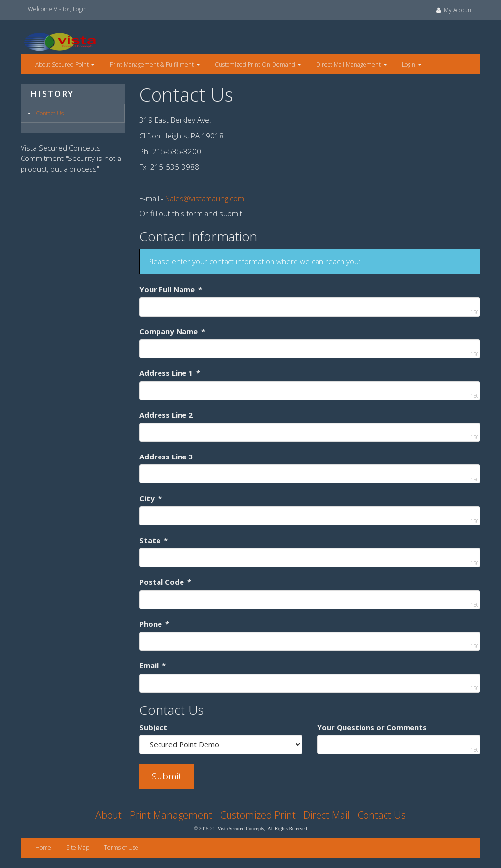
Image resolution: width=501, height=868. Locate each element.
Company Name (172, 331)
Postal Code (165, 582)
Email (153, 665)
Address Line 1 (170, 373)
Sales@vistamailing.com (205, 198)
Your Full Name (171, 289)
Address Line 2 (166, 415)
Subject (153, 727)
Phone (154, 624)
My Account (454, 10)
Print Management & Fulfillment (155, 64)
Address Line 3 (166, 457)
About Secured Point (65, 64)
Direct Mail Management (352, 64)
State (154, 540)
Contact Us (50, 113)
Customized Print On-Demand (258, 64)
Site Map (78, 848)
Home (43, 848)
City (151, 498)
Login (80, 9)
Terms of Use (121, 848)
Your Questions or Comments (372, 727)
